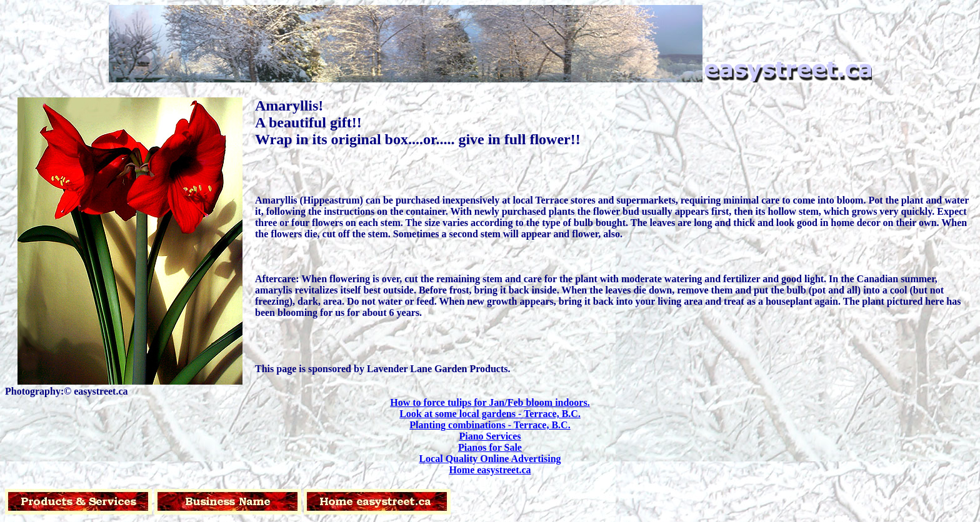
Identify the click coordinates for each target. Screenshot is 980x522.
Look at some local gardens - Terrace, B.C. (490, 414)
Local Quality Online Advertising (490, 459)
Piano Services (490, 436)
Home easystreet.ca (490, 470)
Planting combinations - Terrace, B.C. (490, 425)
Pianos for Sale (490, 447)
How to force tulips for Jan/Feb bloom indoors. (490, 402)
